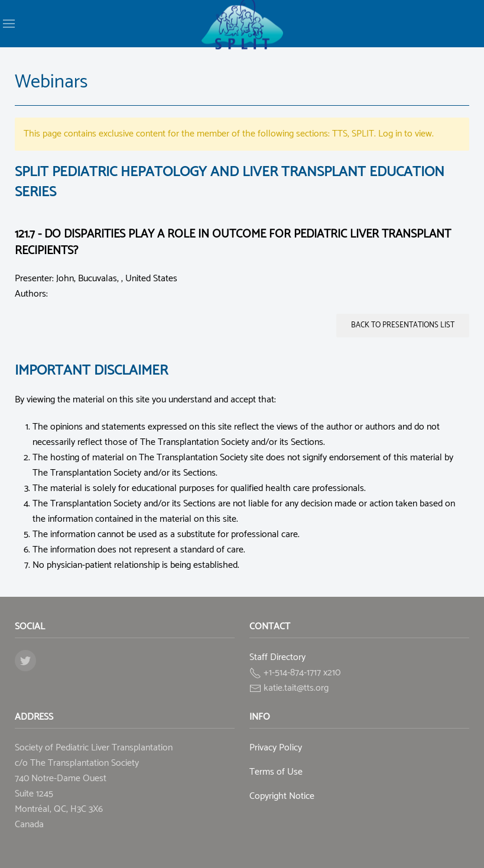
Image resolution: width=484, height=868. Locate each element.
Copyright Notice (282, 796)
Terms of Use (276, 772)
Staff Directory (277, 657)
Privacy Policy (276, 748)
